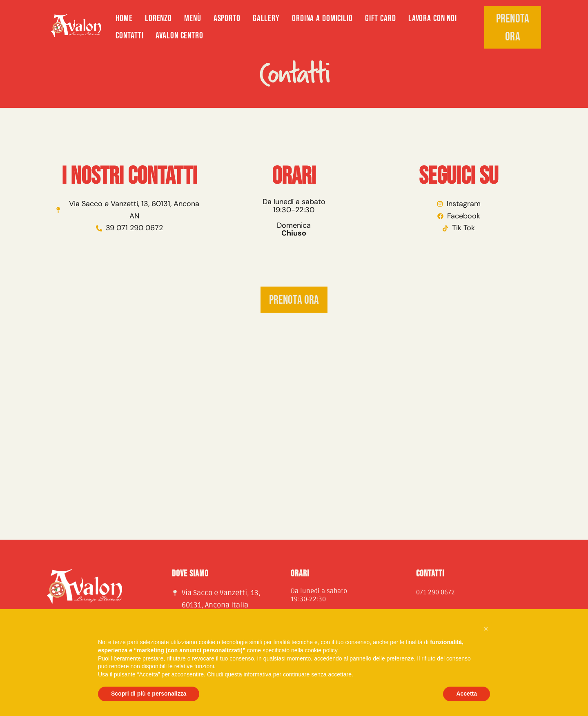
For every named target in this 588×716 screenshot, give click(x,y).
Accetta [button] (467, 694)
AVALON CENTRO (179, 36)
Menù (193, 19)
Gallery (266, 19)
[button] (486, 629)
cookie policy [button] (321, 650)
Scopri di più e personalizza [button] (149, 694)
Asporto (227, 19)
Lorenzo (158, 19)
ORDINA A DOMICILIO (322, 19)
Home (124, 19)
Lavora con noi (433, 19)
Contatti (129, 36)
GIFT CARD (381, 19)
